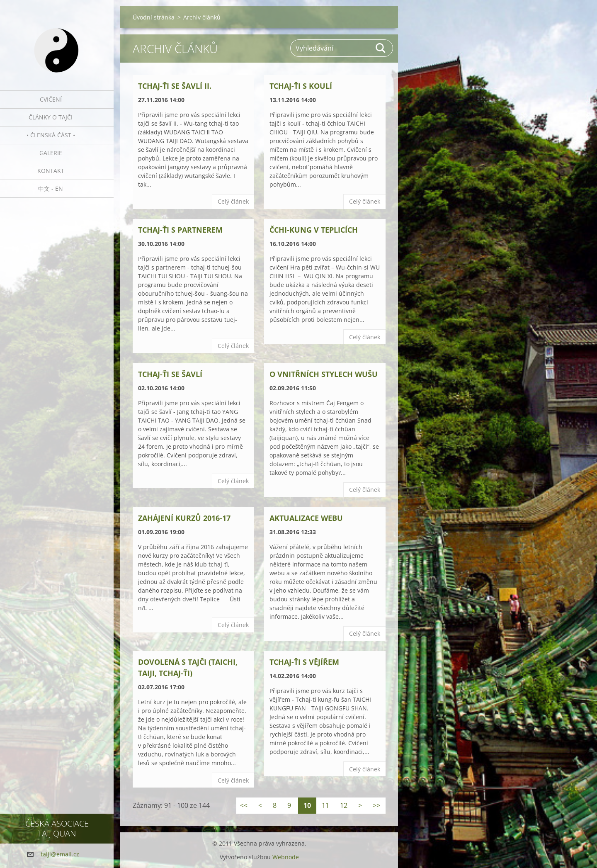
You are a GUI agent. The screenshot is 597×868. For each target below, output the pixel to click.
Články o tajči (51, 117)
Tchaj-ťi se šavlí (170, 374)
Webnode (286, 857)
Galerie (51, 153)
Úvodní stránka (154, 17)
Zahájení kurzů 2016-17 (184, 518)
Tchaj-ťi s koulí (301, 86)
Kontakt (51, 171)
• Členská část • (51, 135)
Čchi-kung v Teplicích (314, 230)
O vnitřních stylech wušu (324, 374)
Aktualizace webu (306, 518)
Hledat (381, 48)
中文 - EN (51, 188)
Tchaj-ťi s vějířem (304, 662)
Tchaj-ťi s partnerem (180, 230)
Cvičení (51, 99)
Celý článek (233, 201)
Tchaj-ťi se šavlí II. (175, 86)
